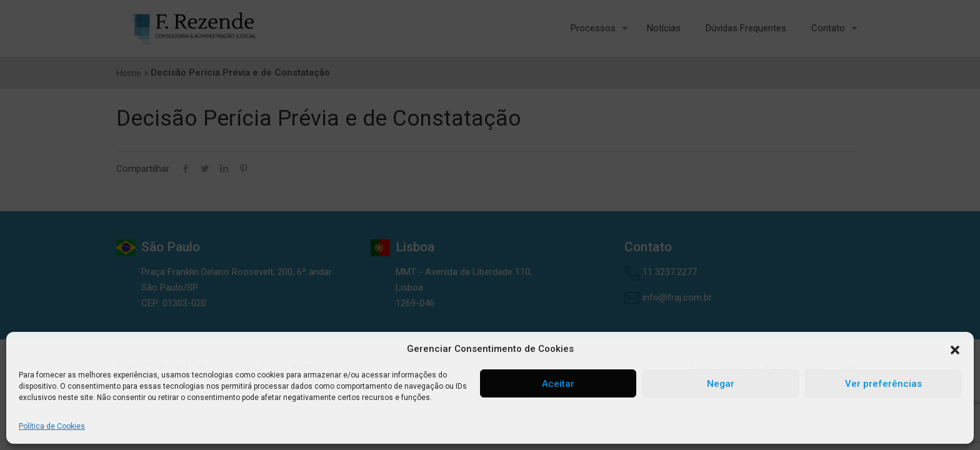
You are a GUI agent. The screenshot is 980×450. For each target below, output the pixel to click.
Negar (721, 384)
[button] (955, 349)
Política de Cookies (52, 426)
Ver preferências (883, 384)
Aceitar (558, 384)
